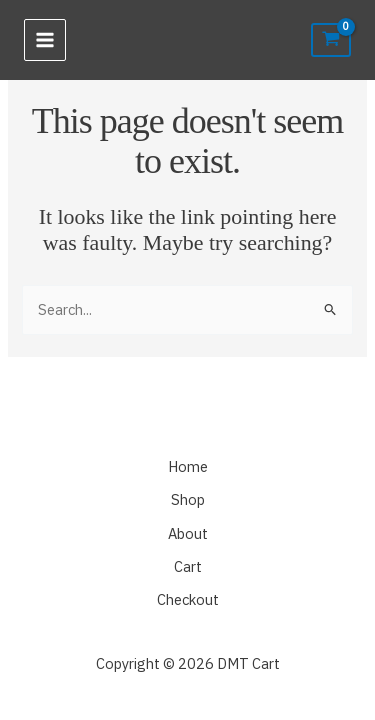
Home (188, 466)
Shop (188, 499)
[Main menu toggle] (45, 40)
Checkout (188, 599)
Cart (188, 566)
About (188, 533)
